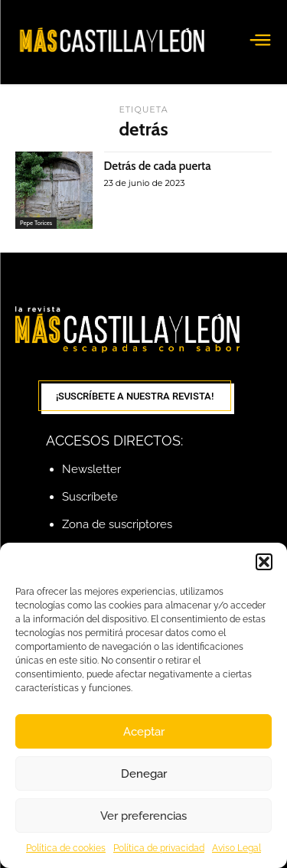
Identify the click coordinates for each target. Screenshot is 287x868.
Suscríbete (90, 497)
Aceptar (144, 732)
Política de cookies (66, 848)
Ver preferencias (143, 816)
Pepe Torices (36, 223)
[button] (264, 562)
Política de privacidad (159, 848)
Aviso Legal (236, 848)
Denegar (144, 774)
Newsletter (91, 469)
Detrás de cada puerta (158, 166)
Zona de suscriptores (117, 524)
